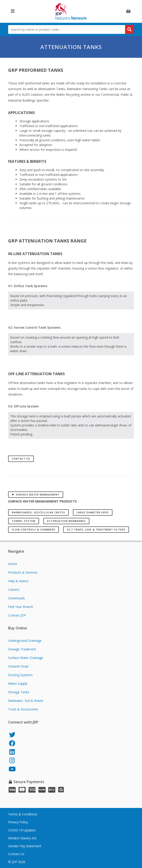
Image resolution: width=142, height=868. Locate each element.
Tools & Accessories (23, 709)
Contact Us (21, 459)
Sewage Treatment (22, 649)
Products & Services (23, 572)
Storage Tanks (19, 692)
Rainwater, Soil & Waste (26, 701)
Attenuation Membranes (66, 521)
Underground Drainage (25, 641)
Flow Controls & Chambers (34, 529)
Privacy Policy (18, 822)
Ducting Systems (20, 675)
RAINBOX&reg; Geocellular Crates (38, 512)
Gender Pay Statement (25, 846)
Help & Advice (18, 581)
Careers (14, 590)
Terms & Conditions (23, 814)
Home (13, 564)
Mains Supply (18, 683)
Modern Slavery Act (22, 838)
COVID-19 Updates (22, 830)
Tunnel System (24, 521)
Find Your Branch (21, 607)
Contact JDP (17, 615)
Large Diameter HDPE (93, 512)
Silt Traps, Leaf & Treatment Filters (96, 529)
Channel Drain (18, 666)
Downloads (16, 598)
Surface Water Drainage (26, 658)
